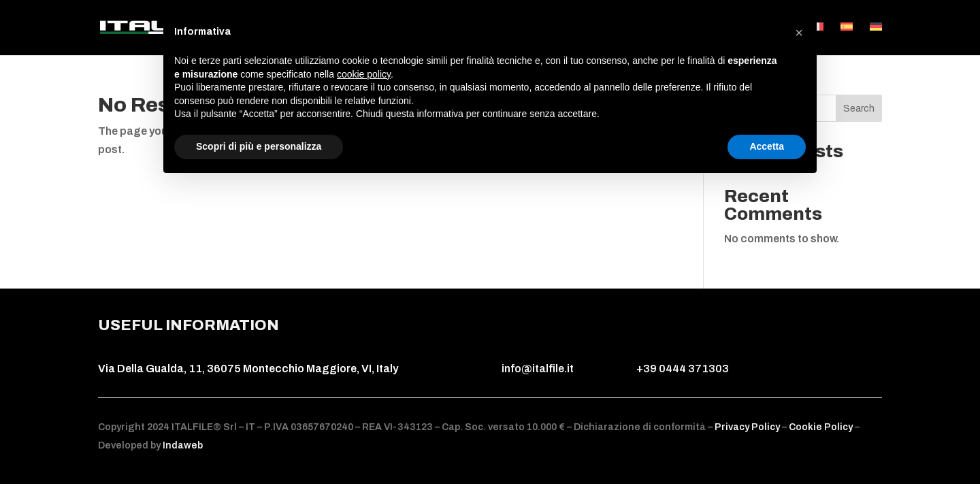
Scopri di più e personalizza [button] (259, 146)
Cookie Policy (821, 427)
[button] (799, 33)
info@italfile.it (538, 369)
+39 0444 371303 (683, 369)
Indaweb (183, 445)
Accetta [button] (767, 146)
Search (859, 109)
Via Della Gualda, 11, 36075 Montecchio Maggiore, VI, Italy (248, 369)
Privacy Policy (748, 427)
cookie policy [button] (364, 74)
